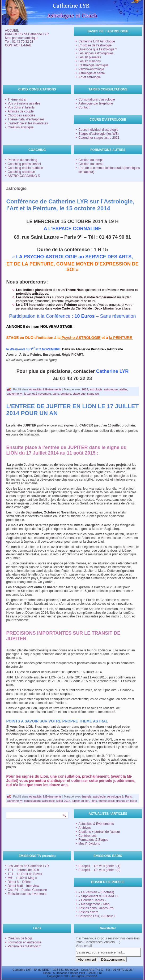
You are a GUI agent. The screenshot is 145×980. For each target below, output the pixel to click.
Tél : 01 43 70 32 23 (19, 42)
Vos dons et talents (21, 107)
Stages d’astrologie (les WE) (98, 134)
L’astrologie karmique (93, 65)
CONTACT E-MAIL (18, 45)
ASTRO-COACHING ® (24, 176)
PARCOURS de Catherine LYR (27, 34)
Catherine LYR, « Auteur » (97, 916)
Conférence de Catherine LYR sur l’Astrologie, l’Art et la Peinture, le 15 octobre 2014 (70, 205)
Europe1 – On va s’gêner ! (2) (99, 870)
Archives (84, 828)
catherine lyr (14, 394)
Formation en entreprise (25, 942)
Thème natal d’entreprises (26, 119)
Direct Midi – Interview (23, 886)
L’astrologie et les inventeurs (28, 123)
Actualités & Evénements (45, 389)
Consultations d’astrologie (97, 99)
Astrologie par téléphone (96, 103)
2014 (85, 389)
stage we (93, 394)
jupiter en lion (81, 801)
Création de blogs (20, 938)
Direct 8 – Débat (19, 882)
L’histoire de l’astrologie (95, 45)
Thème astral (17, 99)
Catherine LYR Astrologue (97, 41)
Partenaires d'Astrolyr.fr (24, 946)
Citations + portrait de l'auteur (99, 832)
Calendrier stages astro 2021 (99, 138)
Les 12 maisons (89, 61)
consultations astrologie (39, 801)
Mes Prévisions (89, 844)
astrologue (111, 389)
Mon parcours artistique (22, 38)
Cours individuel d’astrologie (98, 130)
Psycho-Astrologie (91, 69)
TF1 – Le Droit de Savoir (25, 874)
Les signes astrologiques (96, 53)
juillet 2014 (63, 801)
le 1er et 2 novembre (38, 394)
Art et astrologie (89, 77)
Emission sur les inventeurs (27, 894)
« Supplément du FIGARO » (98, 896)
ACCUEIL (12, 31)
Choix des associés (21, 115)
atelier (123, 389)
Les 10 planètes (90, 57)
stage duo (79, 394)
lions (94, 801)
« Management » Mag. (94, 904)
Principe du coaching (22, 160)
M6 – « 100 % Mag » (22, 878)
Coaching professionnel (24, 164)
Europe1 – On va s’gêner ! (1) (99, 866)
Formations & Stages (93, 840)
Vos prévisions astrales (24, 103)
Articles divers (88, 912)
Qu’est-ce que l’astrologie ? (98, 49)
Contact (84, 107)
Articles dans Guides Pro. (96, 908)
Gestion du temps (91, 160)
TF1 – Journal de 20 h (23, 870)
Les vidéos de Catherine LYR (28, 866)
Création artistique (21, 127)
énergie (86, 796)
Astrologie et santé (91, 73)
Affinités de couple (21, 111)
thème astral (107, 801)
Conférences (87, 836)
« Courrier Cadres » (92, 900)
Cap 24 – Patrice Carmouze (27, 890)
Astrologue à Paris (119, 796)
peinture (66, 394)
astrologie (96, 389)
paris (56, 394)
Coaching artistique (21, 172)
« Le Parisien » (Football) (96, 892)
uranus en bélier (127, 801)
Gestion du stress (91, 164)
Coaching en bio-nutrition (25, 168)
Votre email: (84, 946)
